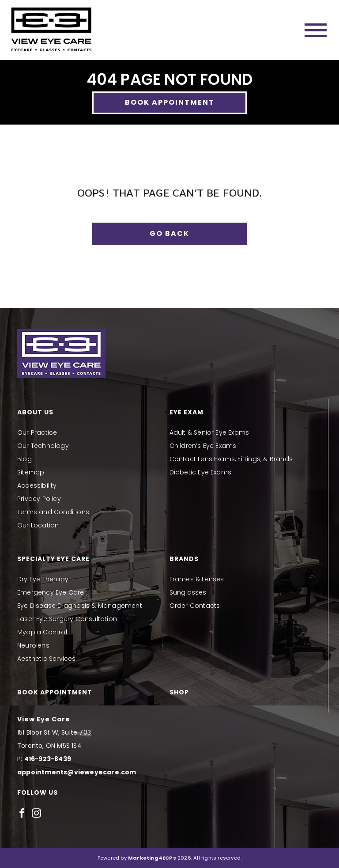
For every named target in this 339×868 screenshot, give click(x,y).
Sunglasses (188, 592)
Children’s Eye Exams (203, 446)
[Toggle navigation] (316, 30)
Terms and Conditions (53, 512)
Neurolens (33, 645)
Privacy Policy (39, 499)
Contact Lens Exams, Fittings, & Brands (231, 459)
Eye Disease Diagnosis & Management (80, 606)
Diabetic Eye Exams (201, 472)
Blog (24, 459)
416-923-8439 (48, 759)
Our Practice (37, 432)
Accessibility (37, 485)
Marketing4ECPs (152, 858)
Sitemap (31, 472)
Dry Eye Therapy (43, 579)
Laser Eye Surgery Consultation (67, 619)
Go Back (169, 233)
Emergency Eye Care (51, 592)
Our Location (38, 525)
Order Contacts (195, 606)
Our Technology (43, 446)
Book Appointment (170, 102)
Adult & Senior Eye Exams (209, 432)
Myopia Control (42, 632)
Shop (179, 692)
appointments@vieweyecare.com (77, 772)
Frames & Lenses (197, 579)
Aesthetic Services (47, 659)
